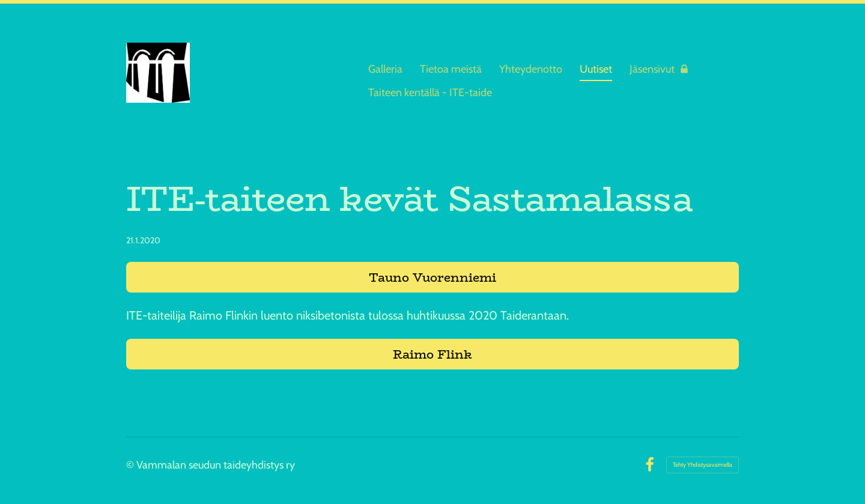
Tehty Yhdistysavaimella (703, 465)
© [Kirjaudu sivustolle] (131, 465)
